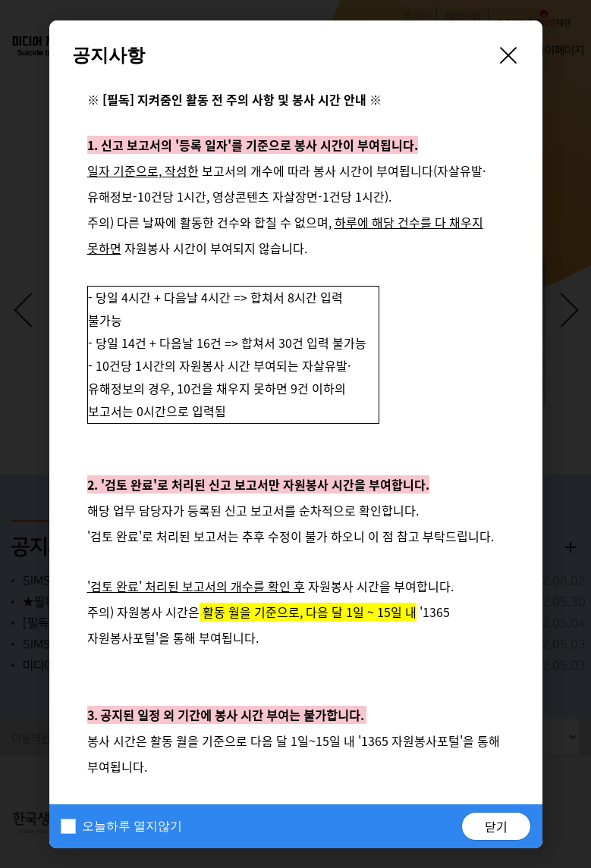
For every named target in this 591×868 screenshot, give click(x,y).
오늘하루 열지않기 (132, 826)
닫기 (496, 826)
